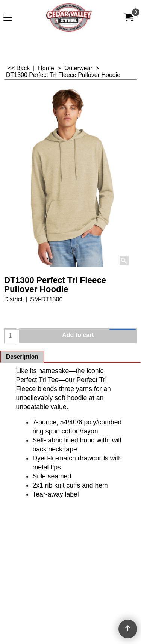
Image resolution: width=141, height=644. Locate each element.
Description (22, 357)
